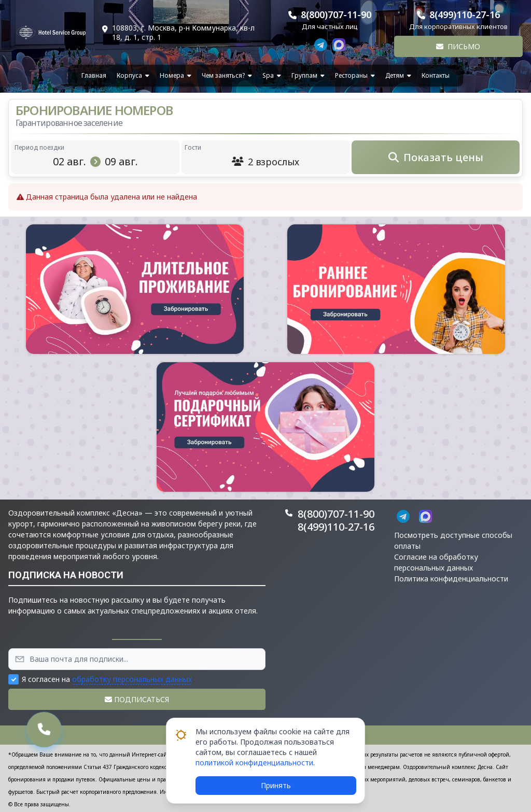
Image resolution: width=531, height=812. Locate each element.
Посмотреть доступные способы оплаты (453, 540)
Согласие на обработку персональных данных (436, 562)
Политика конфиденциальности (451, 579)
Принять (276, 785)
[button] (135, 289)
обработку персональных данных (132, 679)
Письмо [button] (458, 46)
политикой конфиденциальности (254, 763)
